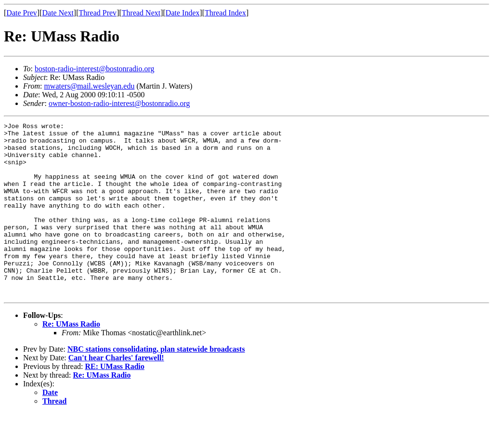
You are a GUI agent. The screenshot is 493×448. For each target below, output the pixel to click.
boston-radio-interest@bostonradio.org (95, 69)
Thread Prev (97, 13)
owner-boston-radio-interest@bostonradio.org (119, 103)
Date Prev (22, 13)
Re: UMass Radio (71, 359)
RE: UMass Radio (115, 401)
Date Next (58, 13)
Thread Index (225, 13)
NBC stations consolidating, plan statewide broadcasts (156, 384)
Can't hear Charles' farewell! (116, 392)
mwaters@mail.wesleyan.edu (89, 86)
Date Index (183, 13)
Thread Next (141, 13)
